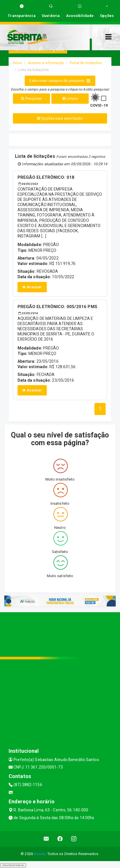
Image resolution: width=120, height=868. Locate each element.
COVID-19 (99, 105)
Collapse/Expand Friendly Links (13, 865)
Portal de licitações (86, 63)
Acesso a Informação (46, 63)
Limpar (70, 98)
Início (18, 63)
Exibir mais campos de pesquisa (60, 81)
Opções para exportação (60, 118)
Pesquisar (31, 98)
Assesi (40, 854)
